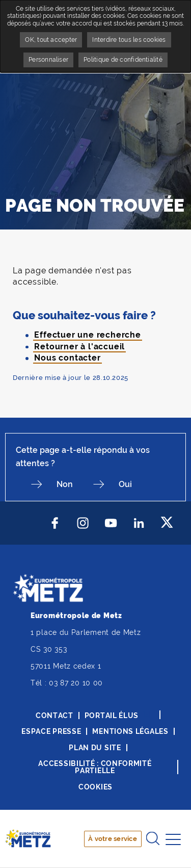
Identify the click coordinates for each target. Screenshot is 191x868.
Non (65, 484)
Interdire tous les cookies (129, 40)
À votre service (113, 839)
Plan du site (95, 748)
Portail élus (112, 716)
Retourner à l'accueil (79, 347)
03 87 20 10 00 (76, 683)
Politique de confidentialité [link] (123, 60)
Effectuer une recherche (87, 335)
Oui (125, 484)
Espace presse (51, 731)
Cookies (95, 787)
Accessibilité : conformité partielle (95, 767)
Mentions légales (130, 731)
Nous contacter (67, 358)
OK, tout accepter (51, 40)
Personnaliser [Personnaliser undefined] (48, 60)
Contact (54, 716)
